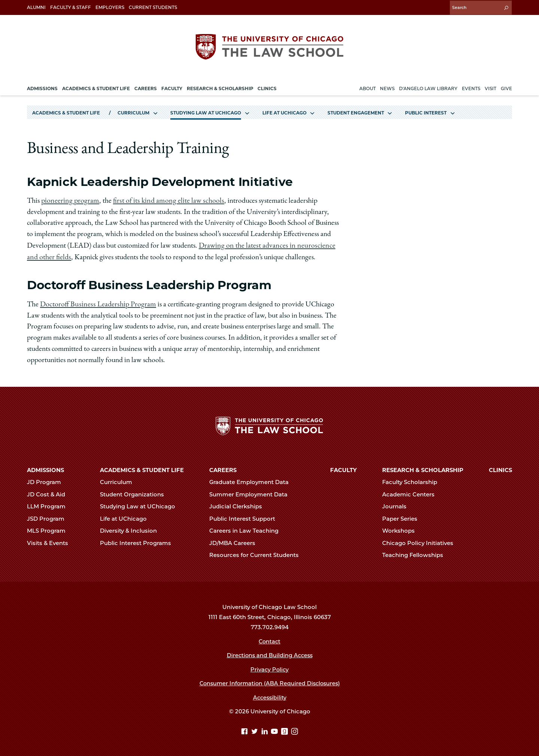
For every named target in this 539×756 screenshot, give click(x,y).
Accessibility (270, 696)
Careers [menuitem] (146, 87)
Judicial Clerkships (239, 505)
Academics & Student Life (66, 112)
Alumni (36, 7)
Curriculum (133, 112)
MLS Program (49, 529)
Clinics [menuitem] (267, 87)
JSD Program (49, 517)
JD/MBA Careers (235, 541)
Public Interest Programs (139, 541)
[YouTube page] (275, 730)
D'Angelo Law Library (428, 87)
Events (471, 87)
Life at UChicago (284, 112)
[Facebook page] (245, 730)
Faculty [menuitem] (172, 87)
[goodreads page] (285, 730)
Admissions (45, 469)
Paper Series (403, 517)
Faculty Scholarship (413, 481)
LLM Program (49, 505)
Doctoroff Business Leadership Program (96, 302)
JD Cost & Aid (49, 493)
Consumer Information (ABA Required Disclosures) (270, 682)
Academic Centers (412, 493)
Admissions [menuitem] (42, 87)
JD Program (47, 481)
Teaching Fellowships (416, 553)
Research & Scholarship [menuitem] (220, 87)
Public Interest (426, 112)
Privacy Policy (270, 668)
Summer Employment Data (252, 493)
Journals (398, 505)
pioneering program (70, 200)
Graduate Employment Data (252, 481)
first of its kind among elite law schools (166, 200)
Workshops (402, 529)
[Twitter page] (255, 730)
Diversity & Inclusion (132, 529)
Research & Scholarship (423, 469)
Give (506, 87)
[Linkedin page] (266, 730)
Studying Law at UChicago (206, 112)
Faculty (343, 469)
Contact (270, 640)
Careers (223, 469)
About (368, 87)
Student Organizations (135, 493)
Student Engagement (356, 112)
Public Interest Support (245, 517)
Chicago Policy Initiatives (421, 541)
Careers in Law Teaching (247, 529)
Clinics (500, 469)
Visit (491, 87)
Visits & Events (51, 541)
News (387, 87)
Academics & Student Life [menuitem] (96, 87)
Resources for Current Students (257, 553)
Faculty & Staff (71, 7)
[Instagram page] (295, 730)
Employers (110, 7)
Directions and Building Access (269, 654)
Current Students (153, 7)
